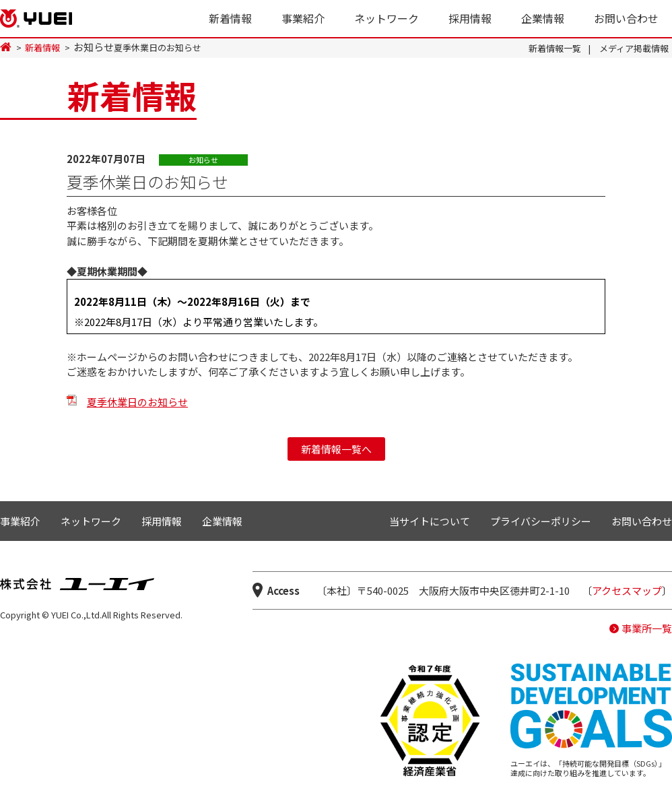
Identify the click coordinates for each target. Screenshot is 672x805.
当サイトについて (430, 521)
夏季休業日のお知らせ (137, 402)
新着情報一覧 (555, 48)
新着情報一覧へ (336, 449)
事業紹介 (303, 18)
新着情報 (230, 18)
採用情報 (470, 18)
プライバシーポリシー (541, 521)
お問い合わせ (626, 18)
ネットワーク (387, 18)
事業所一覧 (647, 628)
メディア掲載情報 (634, 48)
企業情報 (543, 18)
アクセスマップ (627, 590)
